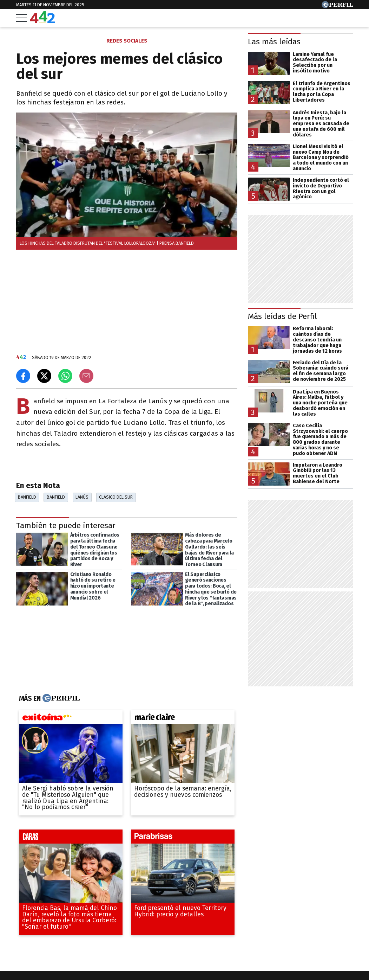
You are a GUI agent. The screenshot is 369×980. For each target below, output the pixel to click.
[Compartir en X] (44, 376)
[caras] (71, 838)
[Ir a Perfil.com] (337, 6)
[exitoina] (71, 719)
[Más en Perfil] (60, 698)
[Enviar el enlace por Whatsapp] (65, 376)
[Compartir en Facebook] (23, 376)
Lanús (82, 497)
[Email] (86, 376)
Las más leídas (274, 42)
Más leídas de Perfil (282, 316)
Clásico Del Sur (116, 497)
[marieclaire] (183, 719)
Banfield (27, 497)
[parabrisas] (183, 838)
